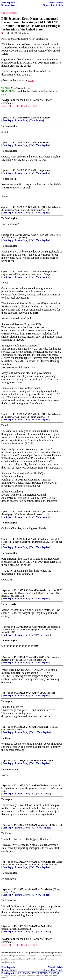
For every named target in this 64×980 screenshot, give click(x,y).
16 (3, 785)
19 (3, 889)
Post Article (57, 5)
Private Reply (22, 120)
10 (3, 590)
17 (3, 825)
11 (2, 627)
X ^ (3, 33)
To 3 (32, 213)
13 (3, 693)
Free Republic (8, 3)
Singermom (44, 170)
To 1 (32, 145)
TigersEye (43, 235)
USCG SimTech (47, 693)
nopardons (44, 143)
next (30, 106)
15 (3, 761)
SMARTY (44, 657)
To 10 (33, 635)
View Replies (37, 120)
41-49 (24, 106)
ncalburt (44, 727)
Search (14, 5)
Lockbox (43, 272)
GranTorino (47, 889)
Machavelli (46, 825)
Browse (5, 5)
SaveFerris (45, 590)
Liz (40, 207)
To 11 (33, 732)
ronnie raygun (46, 761)
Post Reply (8, 120)
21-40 (16, 106)
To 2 (32, 696)
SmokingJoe (44, 118)
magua (43, 627)
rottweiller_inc (48, 862)
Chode (41, 539)
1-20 (9, 106)
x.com (31, 80)
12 (3, 657)
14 (3, 727)
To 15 (33, 794)
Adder (44, 926)
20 (3, 926)
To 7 (32, 517)
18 (3, 862)
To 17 (33, 932)
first (4, 106)
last (35, 106)
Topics (46, 5)
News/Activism (55, 3)
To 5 (32, 420)
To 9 (32, 763)
